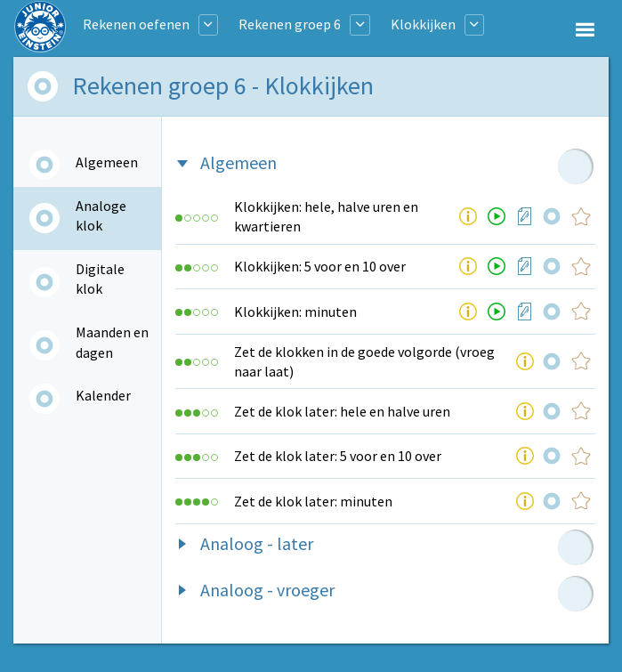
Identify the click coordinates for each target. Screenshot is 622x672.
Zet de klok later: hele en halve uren (342, 411)
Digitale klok (100, 279)
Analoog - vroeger (267, 590)
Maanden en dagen (112, 342)
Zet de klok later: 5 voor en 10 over (338, 456)
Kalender (103, 395)
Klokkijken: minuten (295, 312)
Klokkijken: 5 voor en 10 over (320, 266)
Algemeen (107, 162)
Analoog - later (257, 543)
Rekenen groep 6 (290, 24)
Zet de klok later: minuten (313, 501)
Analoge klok (101, 215)
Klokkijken (423, 24)
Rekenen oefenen (136, 24)
